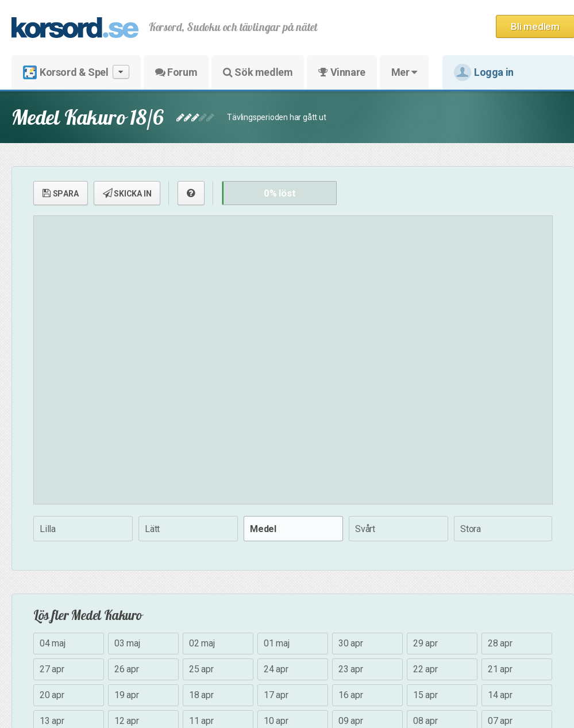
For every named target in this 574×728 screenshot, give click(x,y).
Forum (176, 72)
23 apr (351, 669)
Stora (471, 529)
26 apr (127, 669)
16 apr (351, 695)
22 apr (425, 669)
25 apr (201, 669)
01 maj (277, 643)
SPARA (61, 193)
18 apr (201, 695)
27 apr (52, 669)
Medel (263, 529)
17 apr (276, 695)
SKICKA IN (127, 193)
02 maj (202, 643)
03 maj (127, 643)
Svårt (365, 529)
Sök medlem (258, 72)
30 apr (351, 643)
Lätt (152, 529)
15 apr (425, 695)
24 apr (276, 669)
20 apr (52, 695)
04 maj (53, 643)
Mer (404, 72)
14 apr (500, 695)
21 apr (500, 669)
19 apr (127, 695)
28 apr (500, 643)
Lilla (48, 529)
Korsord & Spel (76, 72)
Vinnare (342, 72)
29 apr (425, 643)
